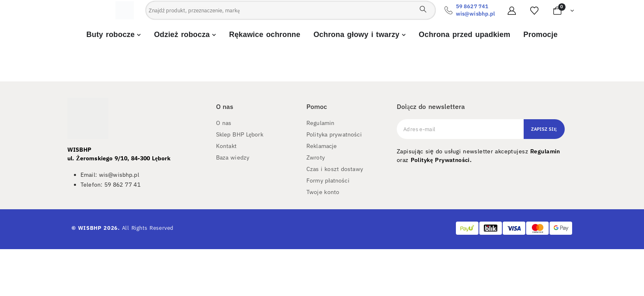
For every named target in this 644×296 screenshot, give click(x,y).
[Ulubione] (534, 11)
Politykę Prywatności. (441, 160)
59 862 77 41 (122, 185)
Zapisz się (544, 129)
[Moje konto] (512, 11)
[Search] (423, 9)
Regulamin (545, 151)
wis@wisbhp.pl (475, 14)
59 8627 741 (472, 6)
